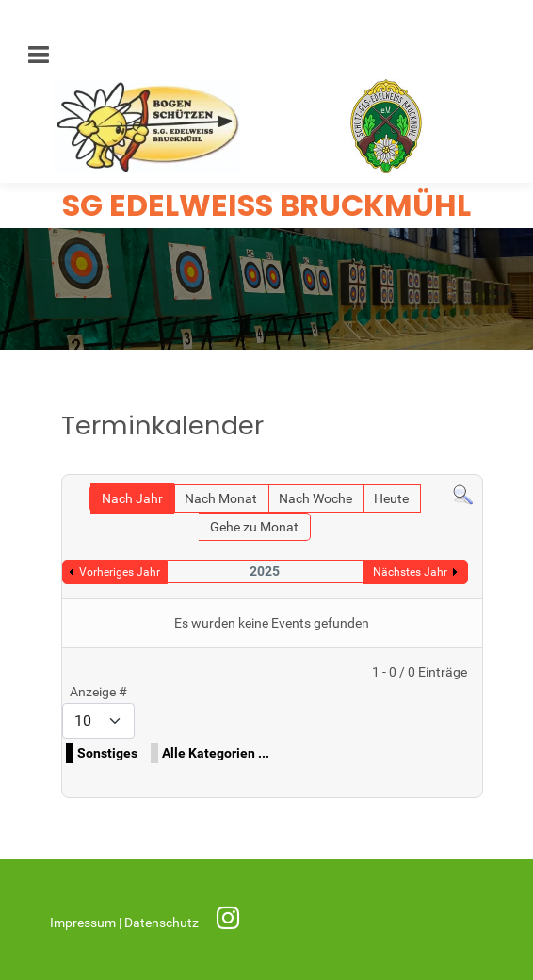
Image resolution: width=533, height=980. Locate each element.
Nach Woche (315, 499)
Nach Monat (221, 499)
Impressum (84, 923)
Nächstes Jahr (410, 572)
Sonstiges (107, 753)
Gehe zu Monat (254, 527)
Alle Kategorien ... (216, 753)
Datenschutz (163, 923)
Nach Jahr (132, 499)
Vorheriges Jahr (120, 572)
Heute (391, 499)
